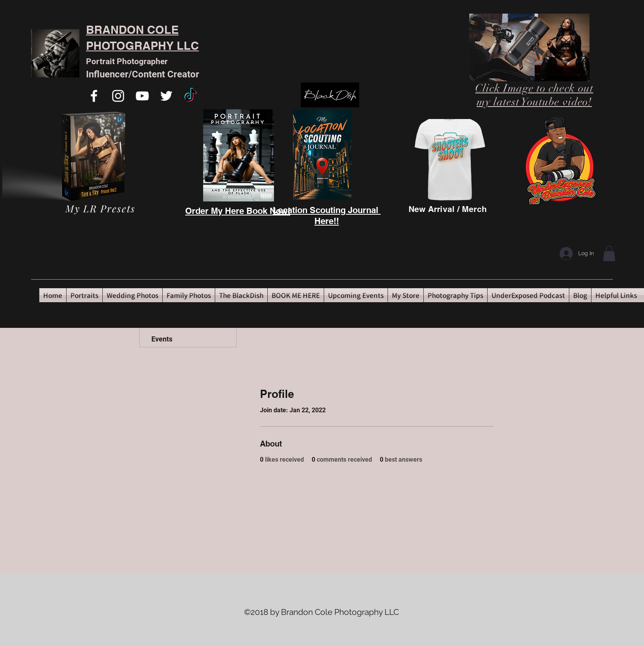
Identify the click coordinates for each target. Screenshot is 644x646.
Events (162, 339)
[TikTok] (190, 96)
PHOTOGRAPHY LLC (142, 46)
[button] (609, 253)
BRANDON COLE (132, 30)
